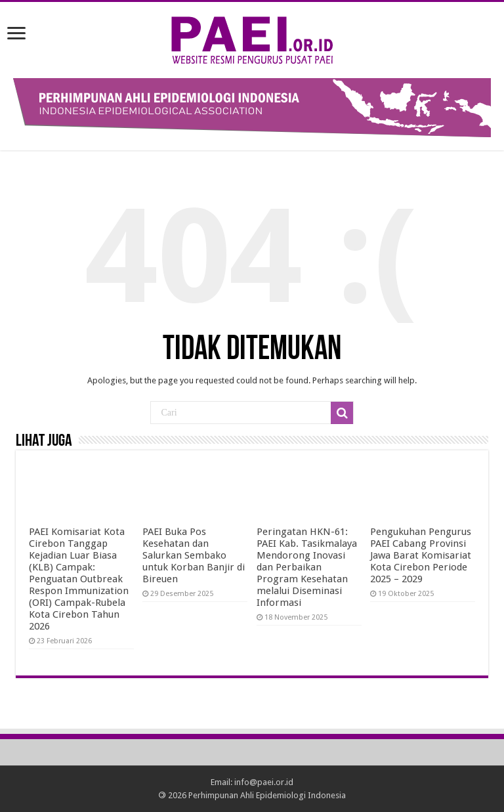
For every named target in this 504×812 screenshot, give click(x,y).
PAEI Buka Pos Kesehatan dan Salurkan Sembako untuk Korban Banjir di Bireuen (194, 555)
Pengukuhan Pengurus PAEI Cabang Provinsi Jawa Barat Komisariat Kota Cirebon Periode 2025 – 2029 (421, 555)
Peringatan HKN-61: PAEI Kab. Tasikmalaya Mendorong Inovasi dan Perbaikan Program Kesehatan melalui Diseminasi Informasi (307, 567)
